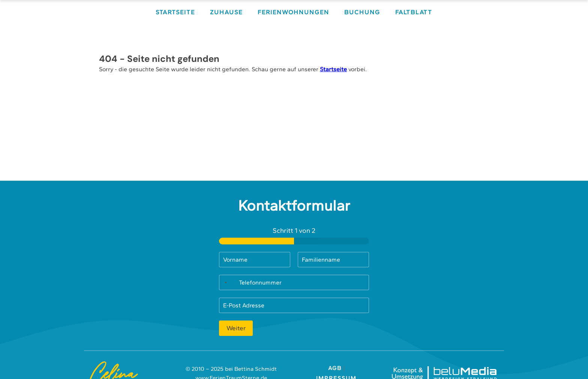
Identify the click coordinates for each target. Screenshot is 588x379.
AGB (336, 368)
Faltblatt (414, 12)
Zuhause (226, 12)
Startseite (175, 12)
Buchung (362, 12)
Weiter (236, 328)
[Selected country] (224, 282)
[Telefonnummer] (294, 282)
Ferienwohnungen (293, 12)
